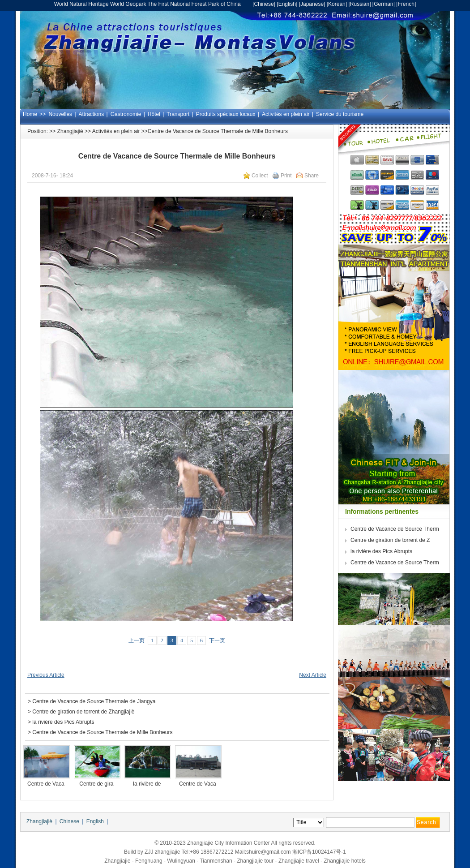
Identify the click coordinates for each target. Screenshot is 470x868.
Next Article (313, 675)
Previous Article (46, 675)
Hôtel (154, 114)
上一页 (137, 640)
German (383, 4)
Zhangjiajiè (70, 131)
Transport (178, 114)
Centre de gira (97, 784)
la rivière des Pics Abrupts (63, 722)
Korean (337, 4)
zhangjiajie (168, 852)
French (406, 4)
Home (30, 114)
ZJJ (149, 852)
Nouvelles (60, 114)
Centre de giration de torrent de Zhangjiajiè (83, 712)
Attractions (92, 114)
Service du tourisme (340, 114)
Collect (260, 176)
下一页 (217, 640)
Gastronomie (126, 114)
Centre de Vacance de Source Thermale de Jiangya (94, 701)
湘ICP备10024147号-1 (319, 852)
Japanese (312, 4)
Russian (360, 4)
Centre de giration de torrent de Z (391, 540)
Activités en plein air (286, 114)
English (287, 4)
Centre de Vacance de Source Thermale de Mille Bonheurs (102, 732)
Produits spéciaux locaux (226, 114)
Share (312, 176)
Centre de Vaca (47, 784)
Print (286, 176)
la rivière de (147, 784)
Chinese (264, 4)
